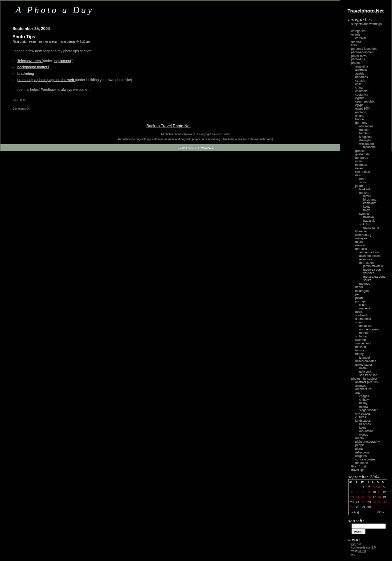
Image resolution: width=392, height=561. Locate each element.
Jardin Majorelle (373, 266)
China (359, 88)
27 (352, 507)
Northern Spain (369, 329)
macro (359, 438)
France (359, 119)
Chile (358, 84)
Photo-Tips (36, 42)
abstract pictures (366, 382)
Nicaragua (362, 291)
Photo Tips (24, 37)
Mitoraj (364, 407)
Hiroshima (370, 200)
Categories (358, 31)
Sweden (360, 340)
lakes (363, 428)
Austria (360, 74)
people (360, 445)
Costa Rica (362, 95)
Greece (360, 151)
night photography (367, 442)
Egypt (359, 105)
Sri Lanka (361, 336)
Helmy (363, 403)
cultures (361, 417)
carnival (360, 38)
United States (364, 365)
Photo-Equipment (363, 52)
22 (363, 502)
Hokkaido (365, 189)
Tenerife (364, 333)
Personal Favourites (364, 49)
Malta (359, 242)
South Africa (363, 319)
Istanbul (364, 358)
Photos (356, 63)
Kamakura (370, 203)
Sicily (362, 182)
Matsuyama (371, 228)
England (361, 112)
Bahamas (361, 77)
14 (357, 497)
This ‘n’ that (358, 466)
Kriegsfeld (366, 137)
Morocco (361, 249)
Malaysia (361, 238)
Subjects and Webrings (366, 24)
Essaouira (366, 259)
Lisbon (363, 305)
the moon (362, 463)
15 (363, 497)
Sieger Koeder (368, 410)
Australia (361, 70)
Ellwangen (366, 126)
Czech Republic (365, 102)
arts (358, 393)
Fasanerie (369, 147)
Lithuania (361, 231)
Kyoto (367, 207)
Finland (360, 116)
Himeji (367, 196)
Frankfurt (365, 130)
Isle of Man (363, 172)
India (358, 161)
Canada (360, 81)
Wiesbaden (366, 144)
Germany (361, 123)
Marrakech (366, 263)
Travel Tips (358, 470)
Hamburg (365, 133)
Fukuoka (368, 217)
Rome (363, 179)
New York (365, 372)
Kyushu (364, 214)
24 (374, 502)
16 (369, 497)
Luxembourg (363, 235)
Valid (359, 551)
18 (379, 497)
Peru (358, 294)
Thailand (361, 347)
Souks (367, 280)
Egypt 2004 (363, 109)
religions (361, 456)
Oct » (381, 512)
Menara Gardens (374, 277)
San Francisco (368, 375)
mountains (366, 431)
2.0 (356, 544)
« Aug (355, 512)
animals (360, 386)
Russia (359, 312)
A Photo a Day (55, 10)
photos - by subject (364, 379)
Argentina (362, 67)
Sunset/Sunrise (365, 459)
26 (384, 502)
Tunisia (360, 350)
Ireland (360, 168)
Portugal (361, 301)
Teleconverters (29, 61)
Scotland (361, 315)
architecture (363, 389)
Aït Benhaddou (369, 252)
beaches (365, 424)
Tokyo (367, 210)
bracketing (25, 74)
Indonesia (362, 165)
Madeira (365, 308)
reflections (362, 452)
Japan (359, 186)
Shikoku (364, 224)
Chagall (364, 396)
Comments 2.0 (363, 547)
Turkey (359, 354)
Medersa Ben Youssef (372, 271)
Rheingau (365, 140)
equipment (63, 61)
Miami (363, 368)
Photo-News (359, 56)
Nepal (359, 287)
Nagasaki (369, 221)
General (356, 42)
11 (379, 492)
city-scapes (363, 414)
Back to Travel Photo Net (169, 126)
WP (353, 555)
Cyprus (360, 98)
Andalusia (366, 326)
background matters (33, 67)
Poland (360, 298)
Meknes (365, 284)
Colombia (361, 91)
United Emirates (366, 361)
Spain (359, 322)
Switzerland (363, 343)
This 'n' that (50, 42)
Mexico (360, 245)
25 (379, 502)
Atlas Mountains (370, 256)
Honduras (362, 158)
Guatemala (362, 154)
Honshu (364, 193)
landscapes (363, 421)
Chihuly (364, 400)
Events (356, 35)
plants (359, 449)
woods (364, 435)
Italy (358, 175)
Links (354, 45)
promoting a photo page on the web (46, 80)
